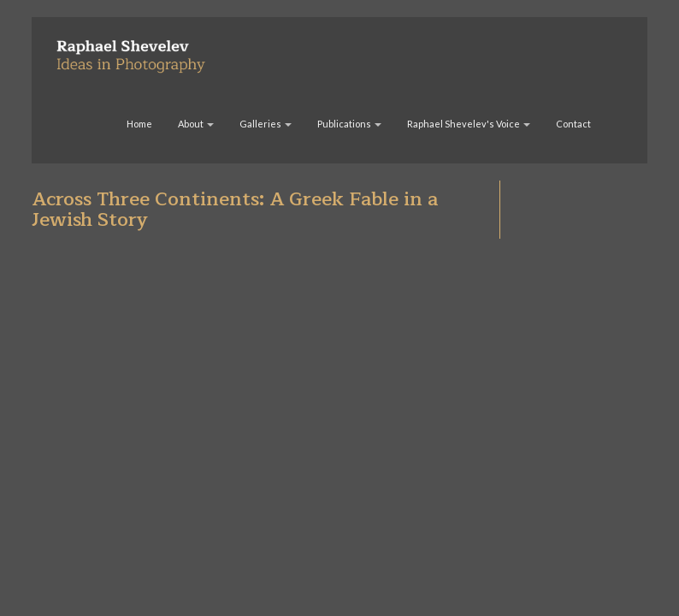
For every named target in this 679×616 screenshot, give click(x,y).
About (196, 124)
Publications (349, 124)
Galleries (266, 124)
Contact (573, 124)
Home (139, 124)
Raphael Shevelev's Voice (469, 124)
